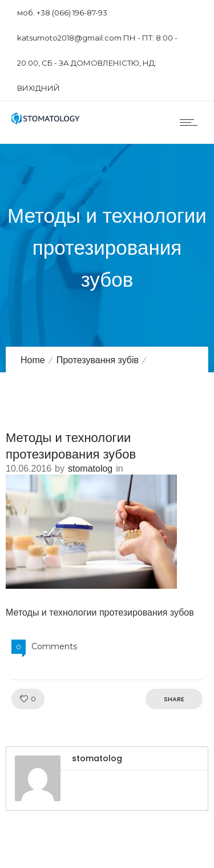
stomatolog (90, 469)
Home (33, 360)
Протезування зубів (98, 360)
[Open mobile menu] (191, 122)
